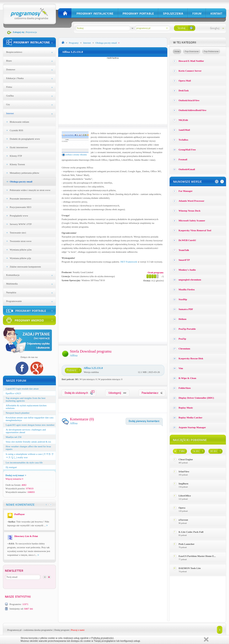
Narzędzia (11, 292)
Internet (10, 113)
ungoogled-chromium (190, 280)
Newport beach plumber (18, 413)
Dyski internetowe (19, 147)
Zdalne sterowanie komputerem (25, 267)
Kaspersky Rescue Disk (191, 358)
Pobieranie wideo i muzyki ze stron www (30, 190)
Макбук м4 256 (14, 437)
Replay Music (186, 408)
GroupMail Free (187, 150)
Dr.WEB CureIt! (187, 240)
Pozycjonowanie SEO (21, 207)
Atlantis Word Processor (192, 201)
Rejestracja (31, 32)
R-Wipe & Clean (188, 378)
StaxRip (183, 299)
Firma (9, 87)
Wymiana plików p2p (20, 258)
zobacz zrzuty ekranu (74, 154)
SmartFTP (184, 260)
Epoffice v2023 (13, 393)
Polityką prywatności (102, 638)
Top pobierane (211, 51)
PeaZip (182, 339)
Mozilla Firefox (187, 289)
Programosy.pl (15, 630)
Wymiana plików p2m (21, 250)
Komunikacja (13, 275)
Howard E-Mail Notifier (191, 61)
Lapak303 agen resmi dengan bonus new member (30, 425)
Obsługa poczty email (21, 182)
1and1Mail (184, 130)
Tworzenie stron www (21, 241)
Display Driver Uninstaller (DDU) (196, 398)
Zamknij (206, 639)
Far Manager (186, 191)
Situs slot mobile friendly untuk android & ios (29, 442)
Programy (74, 43)
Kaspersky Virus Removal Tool (195, 230)
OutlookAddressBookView (193, 110)
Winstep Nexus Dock (190, 211)
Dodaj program (62, 630)
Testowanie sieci (18, 233)
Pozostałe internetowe (21, 199)
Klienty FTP (16, 156)
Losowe (177, 51)
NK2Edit (183, 120)
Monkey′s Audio (187, 270)
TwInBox (183, 140)
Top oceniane (192, 51)
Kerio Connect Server (190, 71)
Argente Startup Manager (192, 427)
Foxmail (183, 159)
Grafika (10, 96)
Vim (181, 368)
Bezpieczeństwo (14, 52)
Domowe (11, 69)
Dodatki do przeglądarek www (25, 139)
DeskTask (184, 90)
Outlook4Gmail (187, 169)
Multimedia (12, 284)
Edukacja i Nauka (15, 78)
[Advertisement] (113, 90)
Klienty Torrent (17, 164)
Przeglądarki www (19, 216)
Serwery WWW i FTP (21, 224)
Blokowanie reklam (19, 122)
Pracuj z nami (78, 630)
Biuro (9, 61)
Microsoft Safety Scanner (192, 220)
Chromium (184, 349)
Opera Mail (185, 81)
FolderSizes (185, 388)
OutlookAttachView (189, 100)
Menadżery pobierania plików (25, 173)
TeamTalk (184, 250)
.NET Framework (128, 262)
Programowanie (14, 301)
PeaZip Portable (187, 329)
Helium (183, 319)
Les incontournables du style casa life (24, 462)
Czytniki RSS (17, 130)
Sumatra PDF (186, 309)
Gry (8, 104)
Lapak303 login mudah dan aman (22, 389)
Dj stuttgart (11, 467)
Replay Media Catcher (191, 417)
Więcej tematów (14, 479)
